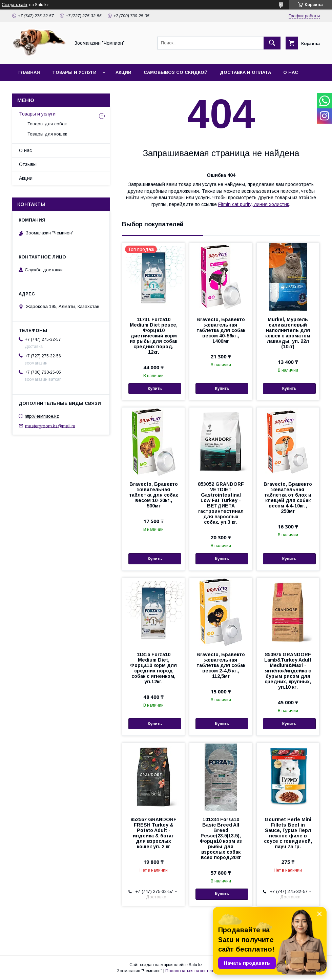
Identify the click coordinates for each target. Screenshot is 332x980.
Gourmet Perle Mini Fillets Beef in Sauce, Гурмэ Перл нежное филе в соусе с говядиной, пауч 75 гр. (288, 833)
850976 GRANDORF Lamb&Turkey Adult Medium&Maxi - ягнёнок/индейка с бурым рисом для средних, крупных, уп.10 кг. (288, 671)
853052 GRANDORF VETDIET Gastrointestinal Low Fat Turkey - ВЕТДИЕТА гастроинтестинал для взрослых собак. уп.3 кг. (221, 503)
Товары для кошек (47, 134)
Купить (155, 389)
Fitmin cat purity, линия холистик (254, 204)
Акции (123, 72)
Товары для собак (47, 124)
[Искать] (272, 43)
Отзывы (28, 164)
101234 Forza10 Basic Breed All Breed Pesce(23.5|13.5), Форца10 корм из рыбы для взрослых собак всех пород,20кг (221, 838)
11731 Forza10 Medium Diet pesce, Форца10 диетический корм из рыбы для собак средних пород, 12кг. (154, 336)
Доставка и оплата (245, 72)
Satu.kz (196, 965)
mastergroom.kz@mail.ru (50, 426)
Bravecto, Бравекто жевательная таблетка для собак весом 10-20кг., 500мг (153, 495)
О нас (291, 72)
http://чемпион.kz (42, 416)
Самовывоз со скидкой (176, 72)
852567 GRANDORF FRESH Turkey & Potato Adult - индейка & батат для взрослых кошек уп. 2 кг (153, 833)
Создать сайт (15, 5)
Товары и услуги (74, 72)
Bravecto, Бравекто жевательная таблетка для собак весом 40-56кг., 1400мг (221, 330)
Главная (29, 72)
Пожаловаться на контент (190, 971)
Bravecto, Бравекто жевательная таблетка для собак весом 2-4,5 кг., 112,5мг (221, 665)
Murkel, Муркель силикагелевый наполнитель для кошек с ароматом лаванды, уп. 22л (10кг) (288, 333)
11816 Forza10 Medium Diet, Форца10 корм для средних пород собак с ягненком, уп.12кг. (153, 668)
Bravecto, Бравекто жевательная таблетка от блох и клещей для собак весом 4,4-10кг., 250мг (288, 498)
